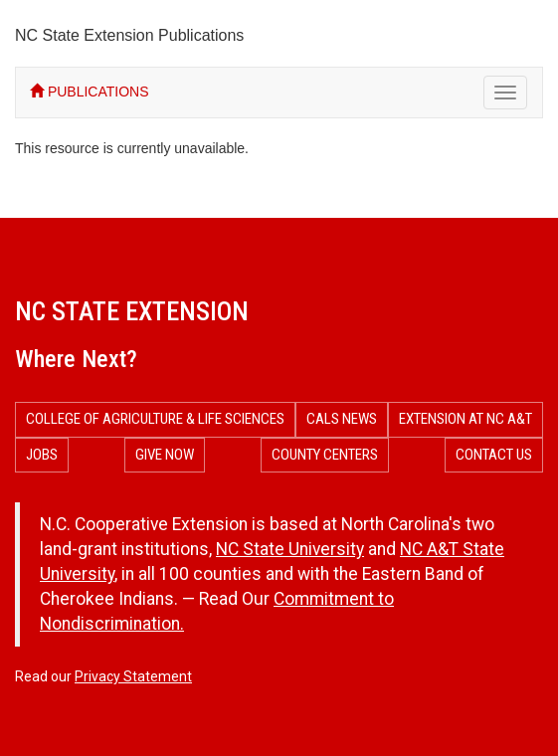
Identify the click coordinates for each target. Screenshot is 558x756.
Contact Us (494, 455)
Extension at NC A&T (465, 419)
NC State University (290, 549)
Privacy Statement (133, 676)
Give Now (165, 455)
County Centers (325, 455)
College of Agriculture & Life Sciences (155, 419)
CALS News (342, 419)
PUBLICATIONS (90, 92)
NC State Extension (132, 311)
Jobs (42, 455)
